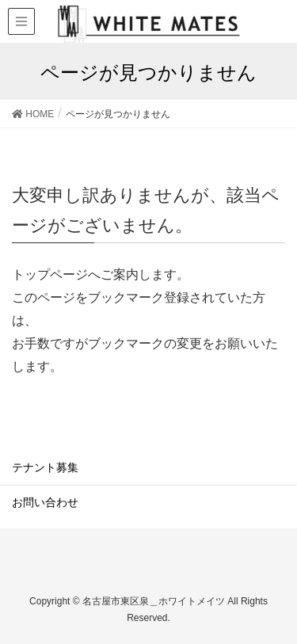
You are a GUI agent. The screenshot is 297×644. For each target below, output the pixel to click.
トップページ (50, 274)
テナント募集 (45, 467)
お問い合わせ (45, 502)
